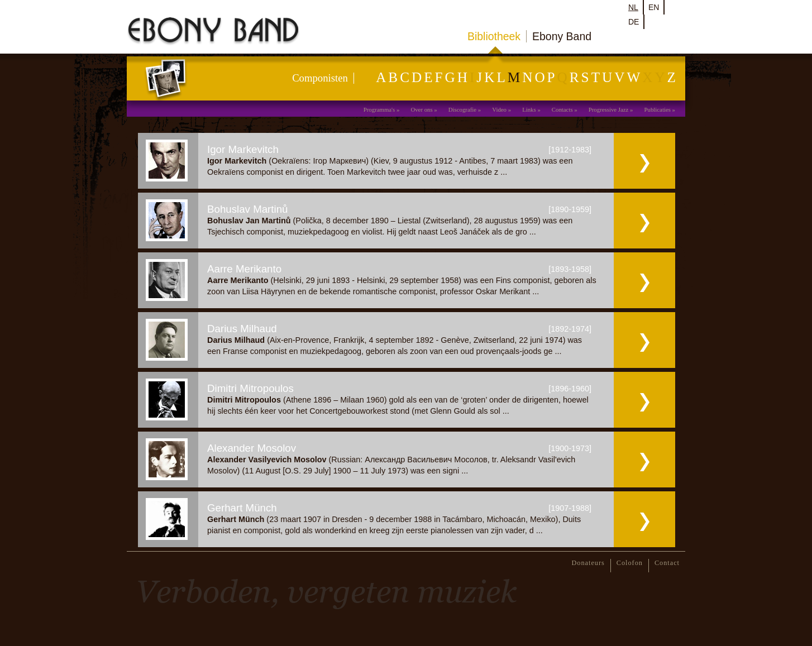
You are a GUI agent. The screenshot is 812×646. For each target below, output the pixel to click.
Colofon (630, 563)
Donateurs (588, 563)
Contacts (562, 109)
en (654, 7)
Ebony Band (562, 36)
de (634, 22)
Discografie (462, 109)
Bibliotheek (494, 36)
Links (529, 109)
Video (499, 109)
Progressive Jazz (609, 109)
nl (633, 7)
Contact (667, 563)
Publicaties (658, 109)
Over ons (421, 109)
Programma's (379, 109)
